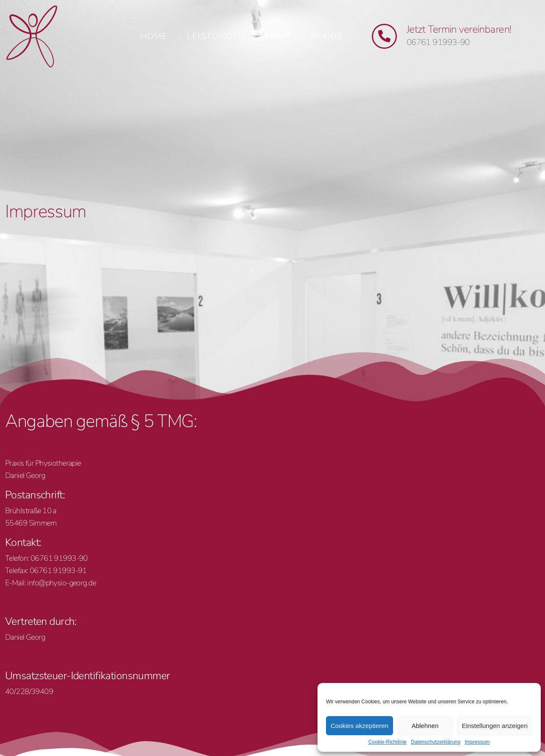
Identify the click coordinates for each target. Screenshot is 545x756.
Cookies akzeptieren (360, 726)
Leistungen (216, 36)
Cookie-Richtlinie (388, 742)
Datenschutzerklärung (436, 742)
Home (154, 36)
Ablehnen (425, 726)
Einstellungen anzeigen (495, 726)
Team (277, 36)
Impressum (477, 742)
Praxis (326, 36)
